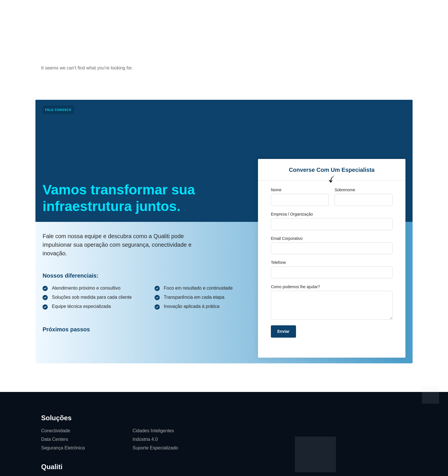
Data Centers (55, 439)
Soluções (150, 10)
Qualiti (175, 10)
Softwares (291, 10)
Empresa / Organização (292, 214)
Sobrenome (345, 190)
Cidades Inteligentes (153, 431)
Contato (264, 10)
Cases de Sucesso (209, 10)
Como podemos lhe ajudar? (295, 287)
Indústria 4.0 (145, 439)
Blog (242, 10)
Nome (276, 190)
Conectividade (56, 431)
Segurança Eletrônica (63, 448)
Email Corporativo (287, 238)
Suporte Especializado (155, 448)
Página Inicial (118, 10)
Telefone (278, 262)
